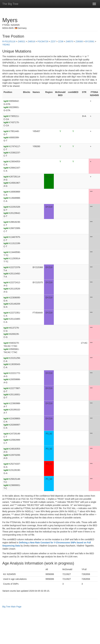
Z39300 (79, 41)
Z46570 (69, 41)
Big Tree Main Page (12, 607)
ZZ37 (53, 41)
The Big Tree (10, 4)
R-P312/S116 (9, 41)
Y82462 (6, 45)
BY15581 (90, 41)
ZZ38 (61, 41)
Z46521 (21, 41)
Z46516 (31, 41)
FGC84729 (43, 41)
